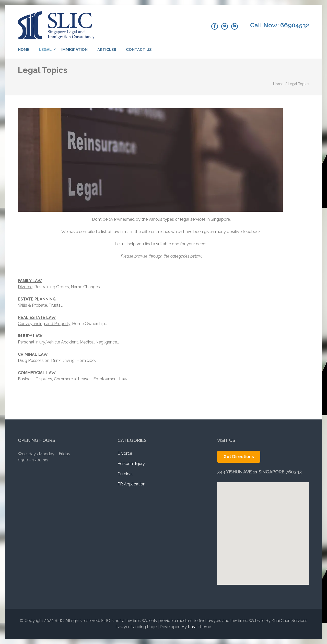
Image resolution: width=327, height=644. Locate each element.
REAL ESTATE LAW (37, 318)
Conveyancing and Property (44, 324)
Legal (45, 50)
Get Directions (239, 457)
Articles (107, 50)
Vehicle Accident (62, 342)
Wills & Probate (32, 305)
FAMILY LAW (30, 281)
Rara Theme (199, 627)
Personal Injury (31, 342)
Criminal (125, 474)
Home (24, 50)
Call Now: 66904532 (280, 25)
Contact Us (139, 50)
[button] (263, 524)
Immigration (74, 50)
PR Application (131, 484)
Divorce (25, 287)
